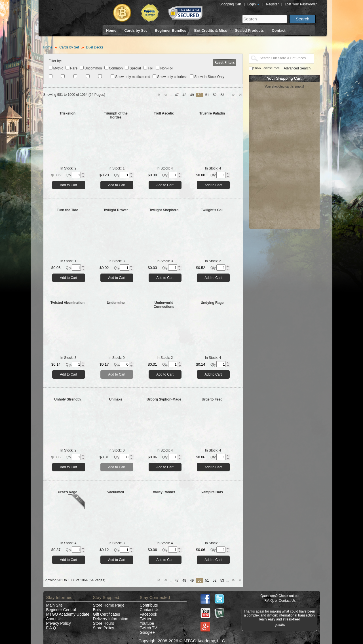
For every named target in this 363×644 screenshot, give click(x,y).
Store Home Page (109, 605)
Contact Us (150, 610)
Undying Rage (212, 303)
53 (222, 95)
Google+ (147, 632)
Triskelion (67, 113)
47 (177, 95)
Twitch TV (148, 628)
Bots (97, 610)
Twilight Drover (116, 210)
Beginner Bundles (171, 30)
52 (215, 95)
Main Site (54, 605)
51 (207, 95)
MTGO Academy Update (68, 614)
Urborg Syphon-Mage (164, 399)
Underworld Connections (164, 305)
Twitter (146, 619)
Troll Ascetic (164, 113)
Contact (278, 30)
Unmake (116, 399)
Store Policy (104, 628)
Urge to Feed (212, 399)
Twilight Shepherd (164, 210)
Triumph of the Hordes (116, 115)
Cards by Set (135, 30)
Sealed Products (249, 30)
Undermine (116, 303)
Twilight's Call (212, 210)
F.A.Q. (52, 628)
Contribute (149, 605)
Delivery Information (111, 619)
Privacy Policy (59, 623)
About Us (54, 619)
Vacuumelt (116, 492)
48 (184, 95)
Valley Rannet (164, 492)
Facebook (148, 614)
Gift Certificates (107, 614)
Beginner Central (61, 610)
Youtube (147, 623)
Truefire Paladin (212, 113)
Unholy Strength (67, 399)
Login (254, 4)
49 (192, 95)
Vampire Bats (212, 492)
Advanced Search (297, 68)
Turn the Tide (68, 210)
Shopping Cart (230, 4)
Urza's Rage (67, 492)
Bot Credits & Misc (211, 30)
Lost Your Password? (301, 4)
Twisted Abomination (67, 303)
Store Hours (104, 623)
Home (111, 30)
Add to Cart (68, 185)
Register (272, 4)
